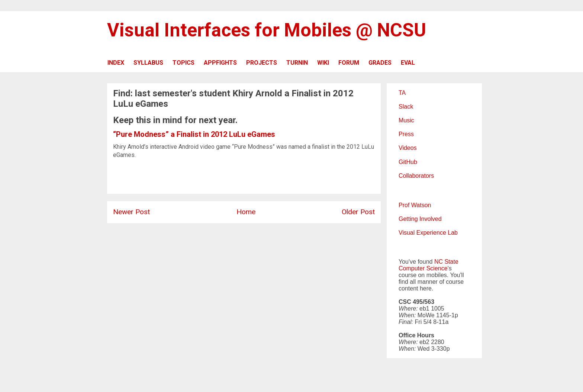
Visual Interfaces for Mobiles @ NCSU (267, 30)
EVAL (408, 63)
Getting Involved (420, 219)
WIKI (323, 63)
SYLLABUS (148, 63)
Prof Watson (415, 205)
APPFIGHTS (220, 63)
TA (402, 93)
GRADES (380, 63)
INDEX (116, 63)
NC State (446, 262)
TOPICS (183, 63)
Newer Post (131, 212)
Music (406, 120)
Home (246, 212)
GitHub (408, 162)
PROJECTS (262, 63)
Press (406, 134)
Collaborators (416, 176)
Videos (408, 148)
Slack (406, 107)
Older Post (358, 212)
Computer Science (423, 268)
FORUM (349, 63)
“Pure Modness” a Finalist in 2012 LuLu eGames (194, 134)
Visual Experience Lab (428, 233)
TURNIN (297, 63)
